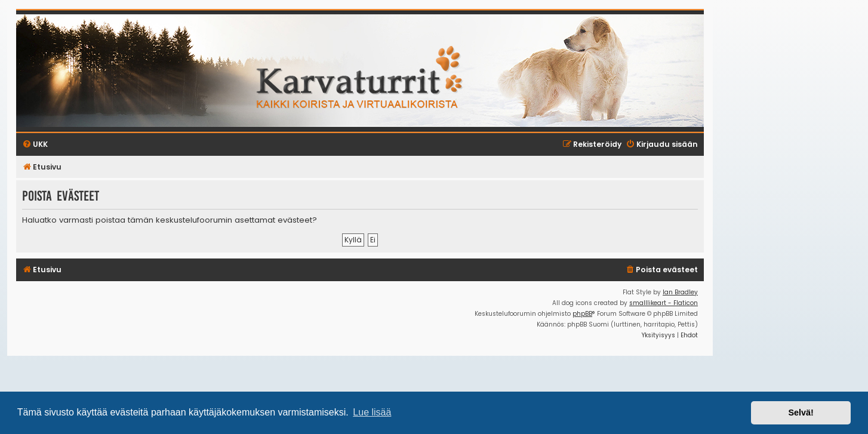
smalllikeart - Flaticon (664, 303)
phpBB (582, 314)
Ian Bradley (680, 292)
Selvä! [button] (801, 413)
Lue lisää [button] (372, 412)
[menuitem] (661, 270)
